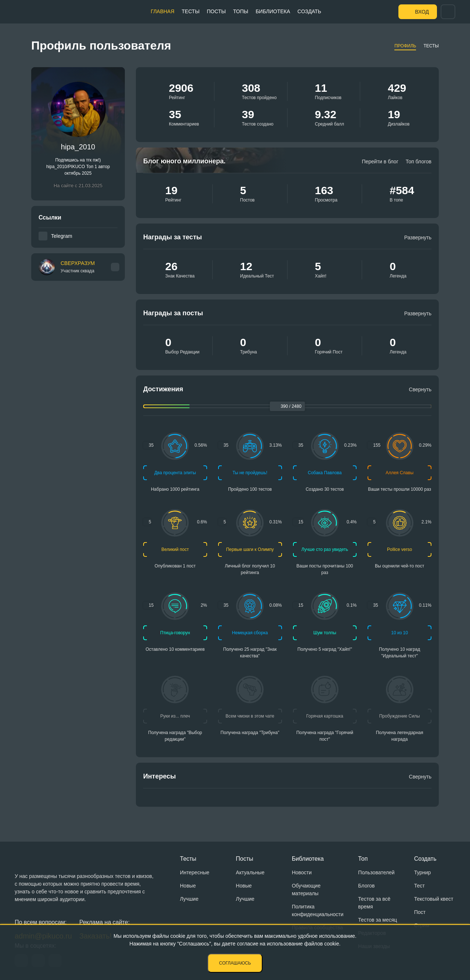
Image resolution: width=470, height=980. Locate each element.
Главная (163, 11)
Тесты (191, 11)
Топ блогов (419, 161)
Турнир (423, 872)
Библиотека (273, 11)
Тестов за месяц (377, 920)
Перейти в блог (380, 161)
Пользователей (376, 872)
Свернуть (420, 389)
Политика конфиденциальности (318, 910)
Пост (420, 912)
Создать (309, 11)
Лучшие (189, 899)
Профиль (405, 46)
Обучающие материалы (306, 890)
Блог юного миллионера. (184, 161)
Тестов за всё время (374, 903)
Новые (188, 886)
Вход (422, 12)
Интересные (195, 872)
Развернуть (418, 237)
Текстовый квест (434, 899)
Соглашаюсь (235, 963)
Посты (216, 11)
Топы (241, 11)
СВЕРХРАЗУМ (78, 267)
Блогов (366, 886)
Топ (363, 859)
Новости (302, 872)
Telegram (62, 236)
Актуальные (250, 872)
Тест (420, 886)
